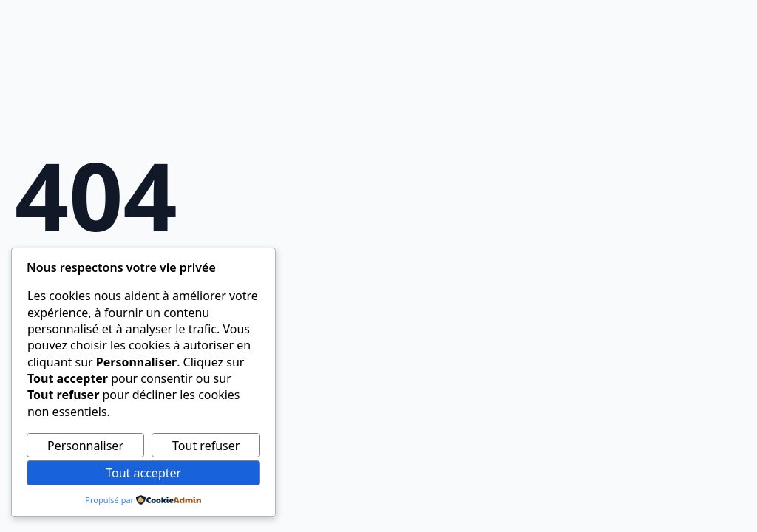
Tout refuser (206, 446)
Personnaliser (85, 446)
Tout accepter (143, 473)
